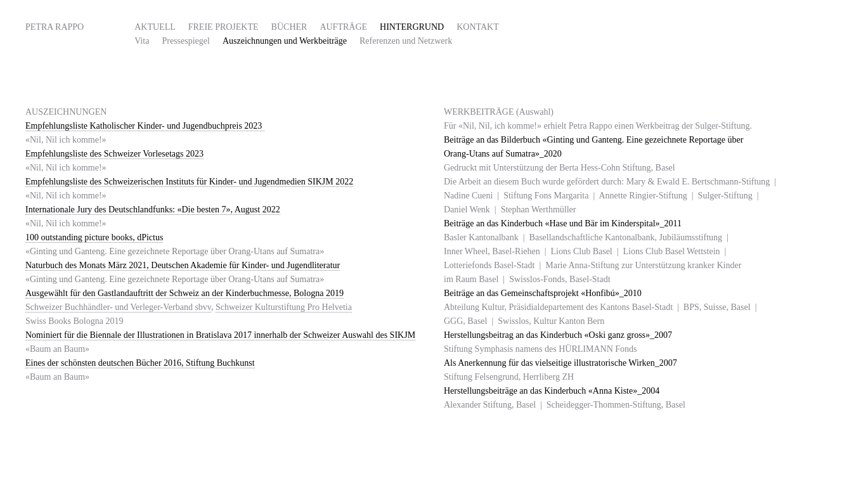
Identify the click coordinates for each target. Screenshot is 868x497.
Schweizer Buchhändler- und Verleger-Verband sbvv (118, 307)
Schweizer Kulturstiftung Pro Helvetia (284, 307)
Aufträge (343, 27)
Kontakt (478, 27)
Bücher (289, 27)
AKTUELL (155, 27)
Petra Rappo (55, 27)
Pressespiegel (185, 41)
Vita (142, 41)
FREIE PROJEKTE (223, 27)
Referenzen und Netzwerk (406, 41)
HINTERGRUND (412, 27)
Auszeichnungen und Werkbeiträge (285, 41)
